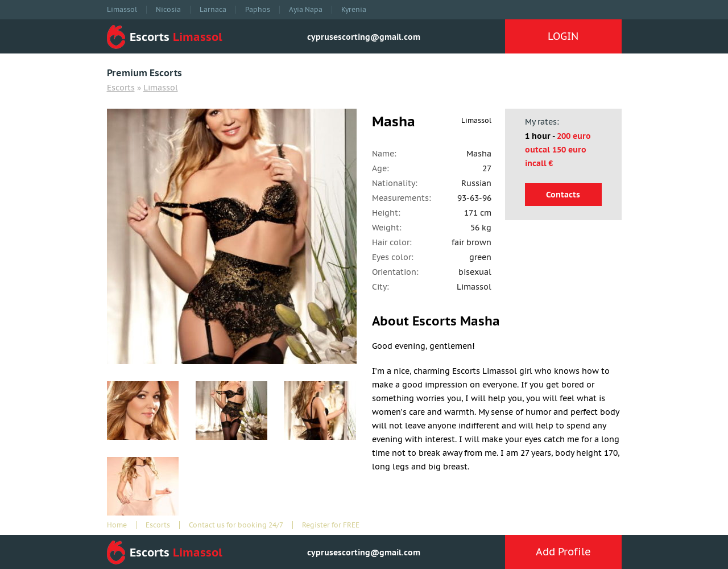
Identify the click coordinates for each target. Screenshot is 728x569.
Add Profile (563, 552)
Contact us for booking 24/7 (236, 525)
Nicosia (168, 10)
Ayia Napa (306, 10)
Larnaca (213, 10)
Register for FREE (331, 525)
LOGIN (563, 36)
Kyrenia (354, 10)
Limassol (122, 10)
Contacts (563, 195)
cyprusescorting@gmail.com (364, 37)
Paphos (258, 10)
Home (117, 525)
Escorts (121, 88)
